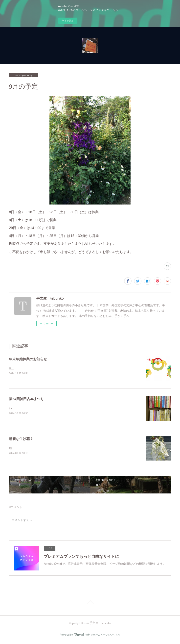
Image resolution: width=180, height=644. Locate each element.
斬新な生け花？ (21, 439)
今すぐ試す (68, 21)
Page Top (90, 604)
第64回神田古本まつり (26, 399)
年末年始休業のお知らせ (28, 359)
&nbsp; (13, 368)
